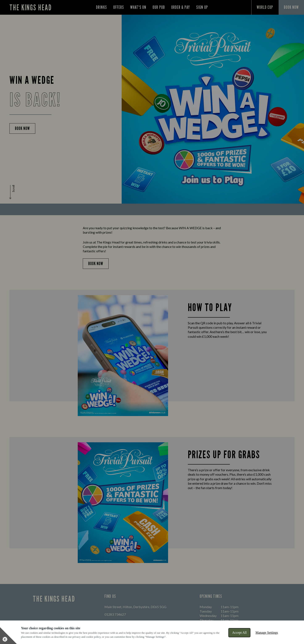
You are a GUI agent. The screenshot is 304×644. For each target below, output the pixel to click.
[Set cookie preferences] (8, 636)
